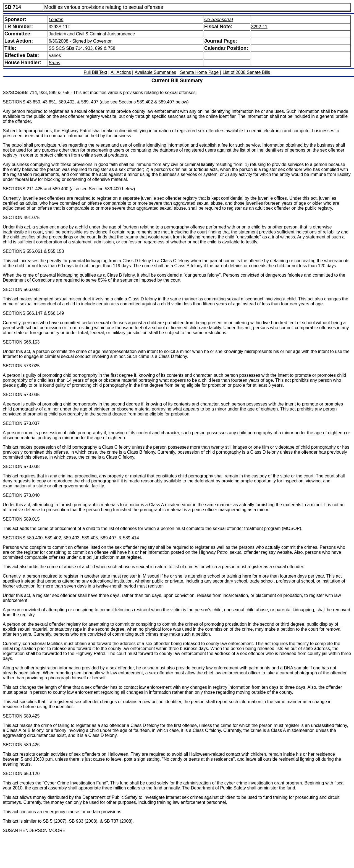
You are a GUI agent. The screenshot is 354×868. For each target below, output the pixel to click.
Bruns (54, 63)
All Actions (121, 72)
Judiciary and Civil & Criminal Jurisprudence (92, 34)
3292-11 (259, 27)
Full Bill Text (95, 72)
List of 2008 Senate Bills (247, 72)
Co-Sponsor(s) (219, 20)
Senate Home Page (199, 72)
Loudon (56, 20)
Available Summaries (155, 72)
